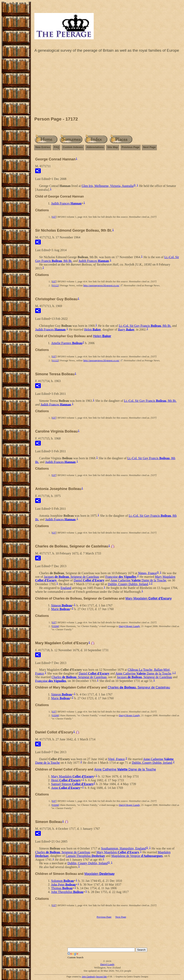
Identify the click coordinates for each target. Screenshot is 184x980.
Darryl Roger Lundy (129, 626)
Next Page (149, 147)
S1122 (55, 285)
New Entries (43, 147)
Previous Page (131, 147)
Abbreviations (95, 147)
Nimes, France (147, 573)
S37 (54, 217)
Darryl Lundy (107, 964)
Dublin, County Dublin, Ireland (128, 584)
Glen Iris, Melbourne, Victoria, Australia (108, 186)
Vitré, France (116, 759)
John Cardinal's (89, 977)
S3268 (55, 626)
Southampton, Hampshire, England (124, 848)
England (66, 588)
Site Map (113, 147)
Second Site (101, 977)
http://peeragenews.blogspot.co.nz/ (101, 285)
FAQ (56, 147)
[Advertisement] (107, 86)
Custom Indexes (73, 147)
